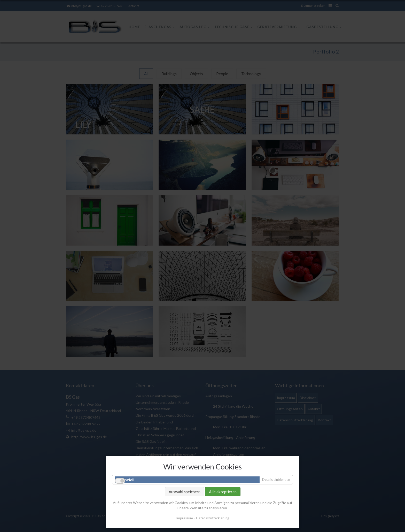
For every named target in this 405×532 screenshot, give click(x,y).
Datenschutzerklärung (213, 518)
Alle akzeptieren (223, 492)
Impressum (185, 518)
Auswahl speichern (185, 492)
